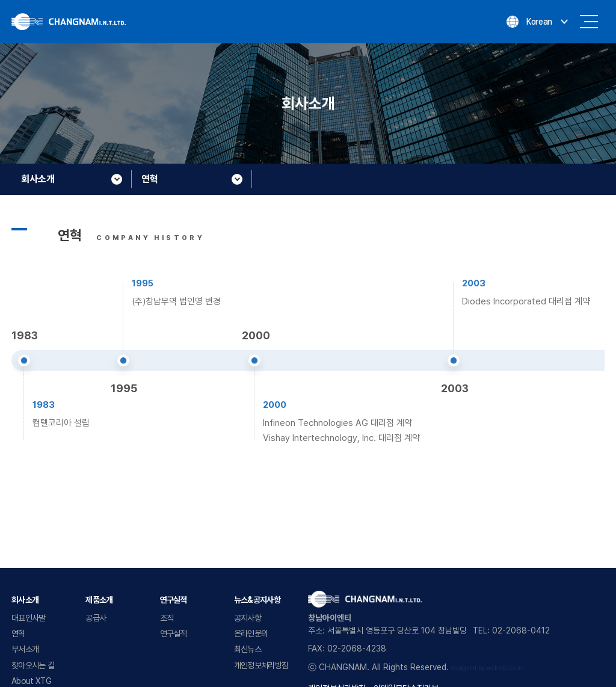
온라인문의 (251, 633)
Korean (539, 22)
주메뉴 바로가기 (0, 0)
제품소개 (99, 600)
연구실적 (174, 600)
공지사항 (248, 618)
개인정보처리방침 (261, 665)
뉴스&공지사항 (257, 600)
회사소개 (25, 600)
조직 (167, 618)
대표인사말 (29, 618)
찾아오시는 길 (33, 665)
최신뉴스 (248, 649)
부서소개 (25, 649)
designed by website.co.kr (487, 668)
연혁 (18, 633)
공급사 (96, 618)
